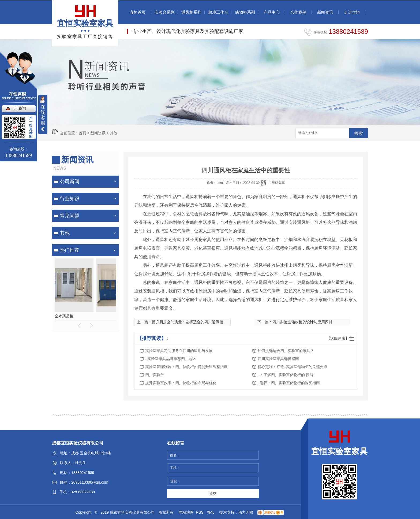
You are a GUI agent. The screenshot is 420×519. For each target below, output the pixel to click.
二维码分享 (277, 183)
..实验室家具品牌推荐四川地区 (171, 359)
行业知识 (70, 199)
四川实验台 (155, 375)
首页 (82, 133)
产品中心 (272, 12)
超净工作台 (218, 12)
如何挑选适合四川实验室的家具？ (286, 351)
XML (211, 512)
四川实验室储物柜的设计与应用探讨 (302, 322)
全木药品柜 (85, 316)
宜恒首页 (138, 12)
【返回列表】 (338, 338)
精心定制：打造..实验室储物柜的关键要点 (292, 367)
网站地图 (186, 512)
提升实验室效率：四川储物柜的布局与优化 (181, 383)
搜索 (359, 133)
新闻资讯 (325, 12)
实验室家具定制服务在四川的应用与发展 (179, 351)
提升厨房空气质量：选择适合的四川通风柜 (187, 322)
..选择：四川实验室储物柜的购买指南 (289, 383)
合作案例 (298, 12)
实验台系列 (165, 12)
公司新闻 (70, 181)
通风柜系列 (191, 12)
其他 (114, 133)
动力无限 (246, 512)
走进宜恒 (352, 12)
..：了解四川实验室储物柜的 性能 (286, 375)
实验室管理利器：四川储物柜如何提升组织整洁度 (186, 367)
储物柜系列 (245, 12)
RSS (200, 512)
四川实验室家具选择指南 (278, 359)
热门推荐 (70, 250)
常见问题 (70, 216)
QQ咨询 (19, 108)
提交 (213, 494)
